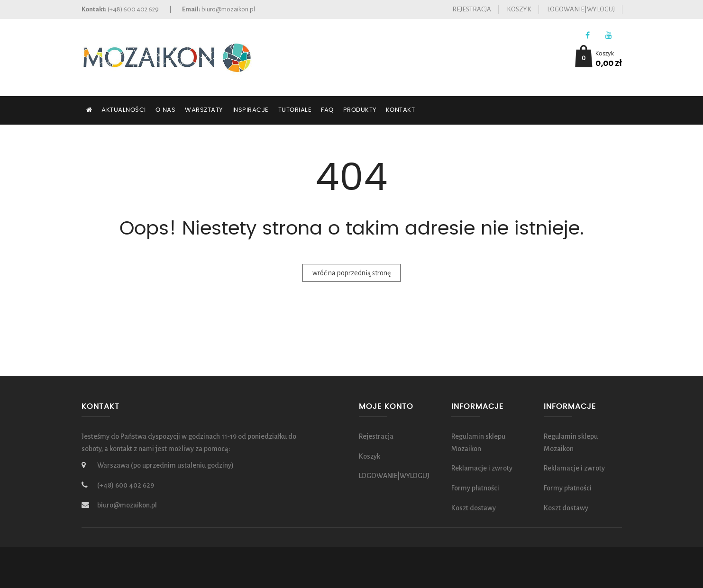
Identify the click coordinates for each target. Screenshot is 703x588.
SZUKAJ (102, 138)
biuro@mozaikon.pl (228, 9)
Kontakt (401, 110)
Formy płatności (475, 488)
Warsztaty (204, 110)
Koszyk (519, 9)
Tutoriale (295, 110)
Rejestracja (472, 9)
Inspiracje (251, 110)
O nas (166, 110)
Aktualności (124, 110)
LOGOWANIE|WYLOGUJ (581, 9)
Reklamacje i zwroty (482, 468)
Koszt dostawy (474, 508)
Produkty (360, 110)
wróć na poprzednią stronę (351, 273)
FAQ (327, 110)
